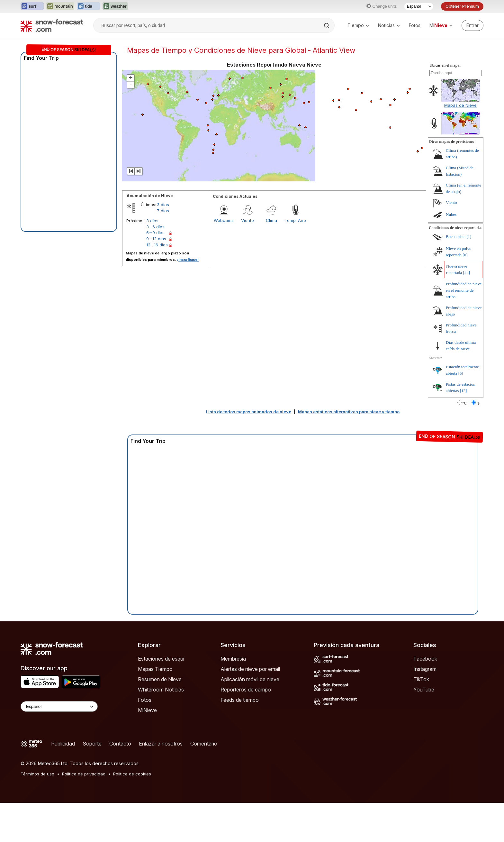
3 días (163, 205)
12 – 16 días (157, 245)
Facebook (425, 659)
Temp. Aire (295, 220)
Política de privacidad (84, 774)
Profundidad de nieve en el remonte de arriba (464, 290)
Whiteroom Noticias (161, 690)
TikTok (421, 679)
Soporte (92, 744)
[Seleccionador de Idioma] (419, 6)
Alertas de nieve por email (250, 669)
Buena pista (456, 237)
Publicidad (63, 744)
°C (465, 403)
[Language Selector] (59, 706)
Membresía (233, 659)
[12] (464, 391)
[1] (469, 237)
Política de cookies (132, 774)
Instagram (425, 669)
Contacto (120, 744)
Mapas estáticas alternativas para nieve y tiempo (349, 412)
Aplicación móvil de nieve (250, 679)
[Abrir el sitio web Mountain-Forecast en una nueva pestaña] (60, 6)
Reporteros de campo (246, 690)
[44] (466, 273)
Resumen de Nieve (160, 679)
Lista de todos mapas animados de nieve (249, 412)
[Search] (327, 25)
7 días (163, 211)
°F (478, 403)
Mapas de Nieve (460, 105)
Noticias (389, 25)
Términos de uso (37, 774)
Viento (248, 220)
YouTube (424, 690)
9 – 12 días (156, 239)
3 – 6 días (155, 227)
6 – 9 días (155, 233)
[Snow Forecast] (52, 25)
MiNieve (147, 710)
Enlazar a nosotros (161, 744)
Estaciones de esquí (161, 659)
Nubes (451, 214)
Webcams (224, 220)
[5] (461, 373)
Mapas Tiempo (155, 669)
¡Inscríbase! (188, 260)
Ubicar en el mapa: (445, 65)
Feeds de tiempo (240, 700)
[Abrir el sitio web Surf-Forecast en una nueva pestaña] (32, 6)
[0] (465, 255)
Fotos (415, 25)
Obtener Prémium (462, 6)
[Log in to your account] (473, 25)
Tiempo (358, 25)
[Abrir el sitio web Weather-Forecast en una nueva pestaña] (115, 6)
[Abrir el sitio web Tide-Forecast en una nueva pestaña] (88, 6)
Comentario (204, 744)
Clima (271, 220)
